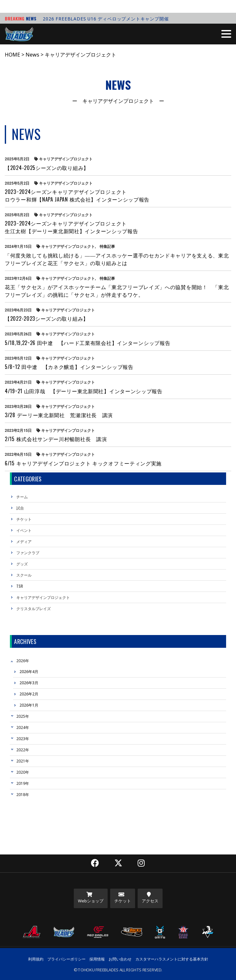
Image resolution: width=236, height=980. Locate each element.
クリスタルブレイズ (34, 608)
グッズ (22, 564)
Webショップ (91, 898)
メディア (24, 541)
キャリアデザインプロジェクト (43, 597)
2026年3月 (29, 683)
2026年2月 (29, 694)
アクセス (150, 898)
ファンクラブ (28, 552)
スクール (24, 575)
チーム (22, 497)
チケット (24, 519)
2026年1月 (29, 705)
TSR (20, 586)
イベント (24, 530)
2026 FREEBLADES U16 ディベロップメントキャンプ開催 (106, 19)
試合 (20, 508)
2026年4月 (29, 672)
